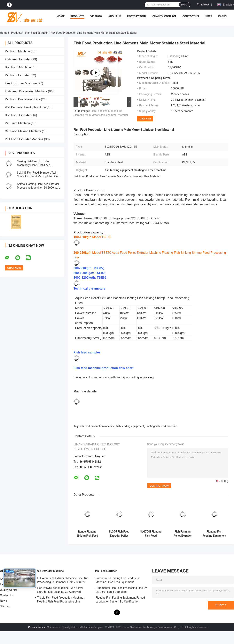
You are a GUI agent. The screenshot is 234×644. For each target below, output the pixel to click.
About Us (115, 16)
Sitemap (5, 606)
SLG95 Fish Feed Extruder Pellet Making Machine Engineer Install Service (119, 534)
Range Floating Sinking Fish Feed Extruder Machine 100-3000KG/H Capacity (87, 534)
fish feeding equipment (130, 426)
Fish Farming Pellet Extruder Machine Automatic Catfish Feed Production (183, 534)
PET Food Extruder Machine (24, 139)
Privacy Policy (36, 627)
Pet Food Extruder (17, 75)
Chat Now (203, 4)
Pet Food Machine (17, 51)
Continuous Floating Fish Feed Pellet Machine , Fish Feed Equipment (118, 580)
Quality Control (165, 16)
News (209, 16)
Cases (222, 16)
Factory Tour (137, 16)
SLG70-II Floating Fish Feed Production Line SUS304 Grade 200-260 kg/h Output (151, 534)
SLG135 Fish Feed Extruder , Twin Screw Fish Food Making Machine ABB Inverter (37, 176)
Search (184, 5)
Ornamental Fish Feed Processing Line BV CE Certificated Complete (121, 590)
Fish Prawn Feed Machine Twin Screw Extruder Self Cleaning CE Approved (60, 590)
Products (77, 16)
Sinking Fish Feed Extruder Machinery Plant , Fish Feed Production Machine (34, 165)
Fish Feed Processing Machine (26, 91)
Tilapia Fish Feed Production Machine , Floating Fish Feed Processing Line (61, 600)
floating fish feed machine (161, 426)
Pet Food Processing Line (23, 99)
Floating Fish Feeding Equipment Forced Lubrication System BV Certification (214, 534)
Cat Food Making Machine (23, 131)
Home (61, 16)
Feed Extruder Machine (21, 83)
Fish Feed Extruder (36, 33)
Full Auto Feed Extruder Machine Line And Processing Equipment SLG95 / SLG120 (63, 580)
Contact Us (191, 16)
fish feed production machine (97, 426)
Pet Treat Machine (17, 123)
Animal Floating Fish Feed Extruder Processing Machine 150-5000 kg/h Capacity (39, 188)
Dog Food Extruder (18, 115)
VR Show (96, 16)
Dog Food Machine (18, 67)
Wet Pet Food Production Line (25, 107)
